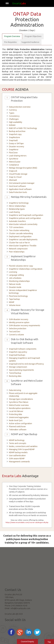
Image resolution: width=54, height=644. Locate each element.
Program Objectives (33, 36)
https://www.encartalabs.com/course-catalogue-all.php (27, 522)
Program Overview (12, 36)
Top (49, 642)
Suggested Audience (30, 42)
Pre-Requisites (11, 42)
